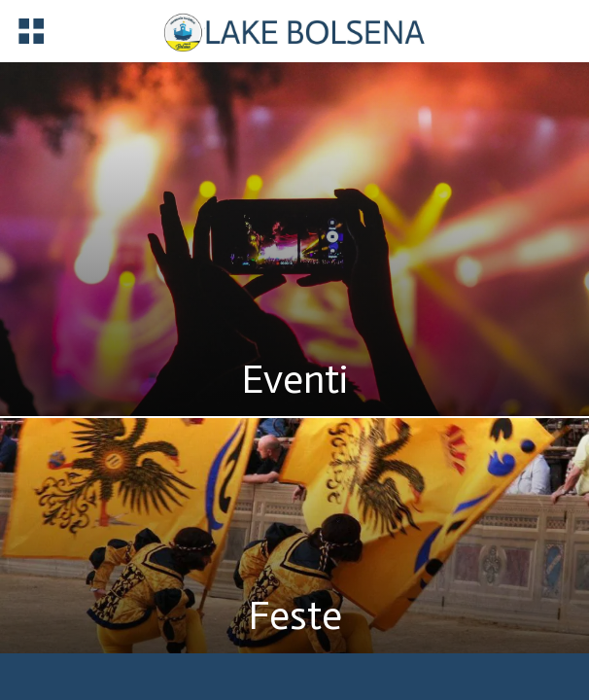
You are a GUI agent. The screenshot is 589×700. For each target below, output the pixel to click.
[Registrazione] (501, 30)
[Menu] (31, 31)
